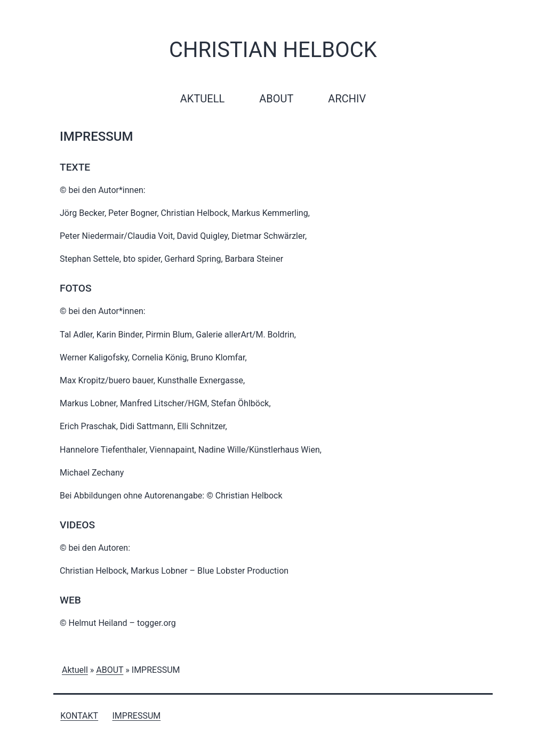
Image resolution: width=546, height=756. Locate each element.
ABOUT (110, 670)
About (276, 99)
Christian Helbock (273, 50)
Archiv (347, 99)
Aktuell (202, 99)
